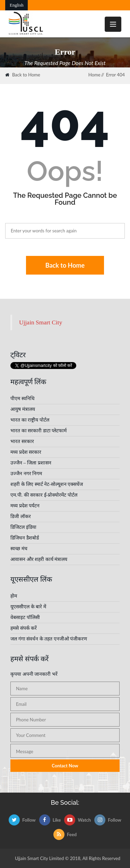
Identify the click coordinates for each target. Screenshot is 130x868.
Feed (65, 834)
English (17, 5)
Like (50, 820)
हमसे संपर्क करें (24, 628)
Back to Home (23, 75)
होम (14, 596)
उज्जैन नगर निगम (26, 474)
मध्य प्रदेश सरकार (26, 452)
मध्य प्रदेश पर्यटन (25, 506)
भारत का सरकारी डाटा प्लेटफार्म (38, 431)
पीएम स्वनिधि (23, 399)
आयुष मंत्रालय (23, 409)
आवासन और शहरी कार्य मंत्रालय (39, 559)
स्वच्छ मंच (19, 549)
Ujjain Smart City (41, 322)
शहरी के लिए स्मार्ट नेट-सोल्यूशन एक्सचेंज (47, 484)
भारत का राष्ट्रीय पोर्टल (30, 420)
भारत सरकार (22, 441)
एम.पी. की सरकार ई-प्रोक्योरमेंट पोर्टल (44, 495)
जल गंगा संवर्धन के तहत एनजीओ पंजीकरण (49, 639)
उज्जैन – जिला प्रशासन (31, 463)
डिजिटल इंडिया (23, 527)
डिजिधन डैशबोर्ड (25, 538)
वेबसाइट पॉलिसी (25, 617)
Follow (22, 820)
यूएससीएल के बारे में (28, 607)
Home (94, 75)
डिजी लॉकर (21, 516)
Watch (77, 820)
